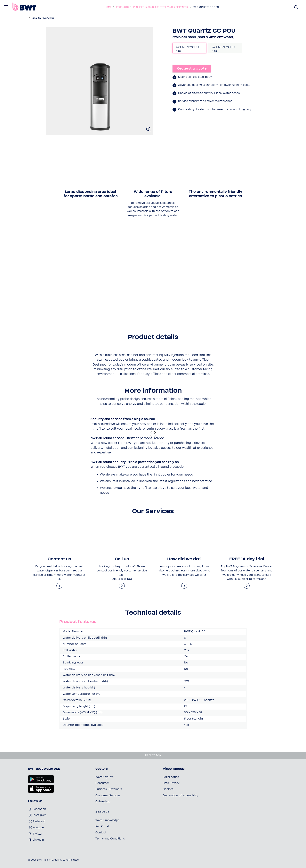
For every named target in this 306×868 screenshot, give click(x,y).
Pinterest (37, 822)
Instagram (38, 815)
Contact (101, 833)
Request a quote (192, 69)
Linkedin (36, 840)
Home (108, 7)
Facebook (37, 809)
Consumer (102, 783)
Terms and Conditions (110, 839)
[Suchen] (296, 7)
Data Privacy (171, 783)
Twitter (36, 834)
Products (122, 7)
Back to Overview (42, 18)
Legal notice (171, 777)
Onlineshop (103, 802)
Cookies (168, 789)
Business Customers (109, 789)
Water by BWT (105, 777)
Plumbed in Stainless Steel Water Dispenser (161, 7)
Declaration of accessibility (181, 796)
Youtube (36, 828)
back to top (153, 755)
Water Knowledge (107, 820)
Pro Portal (102, 826)
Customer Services (108, 796)
